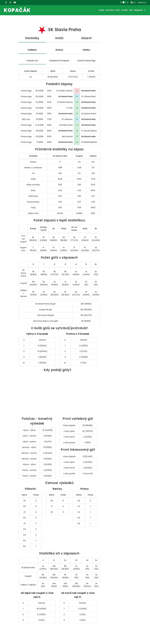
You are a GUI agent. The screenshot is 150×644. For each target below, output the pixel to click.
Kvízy (111, 10)
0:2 (77, 106)
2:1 (77, 95)
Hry (129, 10)
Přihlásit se (142, 3)
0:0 (77, 100)
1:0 (77, 135)
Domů (91, 10)
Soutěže (101, 10)
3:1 (77, 117)
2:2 (77, 123)
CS (133, 3)
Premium (138, 10)
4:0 (77, 146)
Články (120, 10)
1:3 (77, 112)
